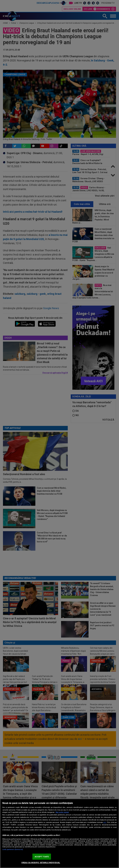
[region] (59, 833)
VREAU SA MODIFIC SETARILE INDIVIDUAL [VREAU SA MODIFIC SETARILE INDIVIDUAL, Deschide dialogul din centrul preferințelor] (41, 863)
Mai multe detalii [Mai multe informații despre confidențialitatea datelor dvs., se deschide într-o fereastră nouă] (62, 812)
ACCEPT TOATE (42, 857)
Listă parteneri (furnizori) (13, 849)
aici (105, 822)
